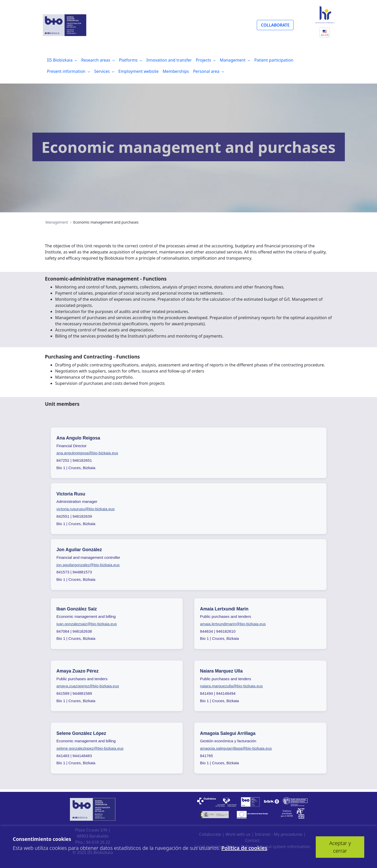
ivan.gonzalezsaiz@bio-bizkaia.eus (87, 624)
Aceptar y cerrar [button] (340, 847)
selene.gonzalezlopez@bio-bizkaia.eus (90, 748)
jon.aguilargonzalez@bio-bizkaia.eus (88, 565)
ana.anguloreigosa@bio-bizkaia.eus (87, 453)
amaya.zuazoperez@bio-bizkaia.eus (88, 686)
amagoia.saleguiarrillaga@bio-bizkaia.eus (236, 748)
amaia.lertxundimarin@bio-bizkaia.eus (233, 624)
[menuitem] (62, 60)
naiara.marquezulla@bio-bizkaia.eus (232, 686)
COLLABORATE (275, 25)
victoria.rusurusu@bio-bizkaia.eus (86, 509)
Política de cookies (244, 848)
